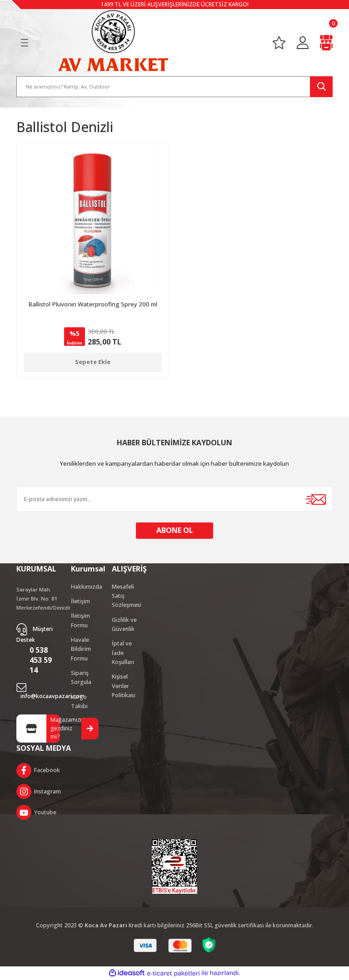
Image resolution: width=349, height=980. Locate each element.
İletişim (80, 602)
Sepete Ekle (93, 362)
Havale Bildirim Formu (81, 650)
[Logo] (113, 40)
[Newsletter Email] (174, 499)
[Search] (174, 86)
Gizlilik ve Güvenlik (124, 625)
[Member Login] (303, 42)
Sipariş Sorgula (81, 678)
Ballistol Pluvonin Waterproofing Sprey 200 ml (93, 304)
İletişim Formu (80, 621)
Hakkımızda (87, 587)
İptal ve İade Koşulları (123, 653)
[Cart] (326, 42)
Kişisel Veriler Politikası (124, 686)
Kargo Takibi (79, 702)
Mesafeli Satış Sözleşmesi (127, 596)
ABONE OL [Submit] (175, 531)
